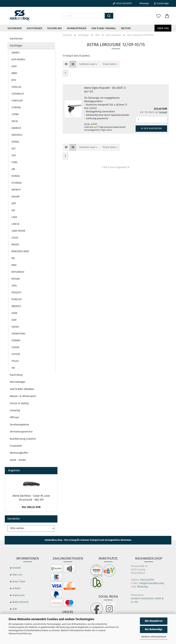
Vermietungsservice (21, 432)
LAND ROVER (18, 231)
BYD (14, 80)
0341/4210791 (147, 580)
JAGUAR (15, 197)
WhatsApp (143, 3)
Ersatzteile (16, 446)
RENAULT (16, 306)
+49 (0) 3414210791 (122, 3)
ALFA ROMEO (18, 60)
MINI (14, 265)
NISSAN (16, 279)
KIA (13, 210)
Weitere (126, 28)
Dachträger (34, 28)
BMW (14, 73)
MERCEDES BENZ (20, 251)
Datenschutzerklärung (20, 633)
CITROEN (16, 108)
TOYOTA (16, 354)
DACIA (15, 121)
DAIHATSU (17, 135)
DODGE (15, 142)
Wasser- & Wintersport (23, 396)
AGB (15, 609)
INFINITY (16, 190)
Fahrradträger (77, 28)
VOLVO (15, 361)
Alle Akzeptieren (154, 621)
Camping (15, 410)
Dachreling (54, 28)
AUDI (14, 66)
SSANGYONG (18, 334)
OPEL (14, 286)
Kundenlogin (161, 3)
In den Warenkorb (151, 128)
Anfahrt (16, 588)
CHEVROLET (18, 94)
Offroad (14, 417)
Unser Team (19, 582)
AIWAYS (16, 53)
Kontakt (17, 568)
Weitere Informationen (154, 637)
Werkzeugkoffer (19, 453)
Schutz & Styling (19, 403)
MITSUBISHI (18, 272)
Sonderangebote (19, 425)
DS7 (13, 149)
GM (13, 169)
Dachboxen (15, 28)
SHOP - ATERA (18, 460)
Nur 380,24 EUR (31, 507)
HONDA (16, 176)
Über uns (163, 28)
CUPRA (15, 114)
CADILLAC (17, 87)
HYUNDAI (16, 183)
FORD (14, 162)
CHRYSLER (17, 101)
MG (13, 258)
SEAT (14, 320)
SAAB (14, 313)
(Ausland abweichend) (115, 127)
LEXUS (15, 238)
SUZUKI (15, 347)
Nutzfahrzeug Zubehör (23, 439)
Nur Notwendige (154, 629)
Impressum (18, 595)
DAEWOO (16, 128)
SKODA (15, 327)
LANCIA (15, 224)
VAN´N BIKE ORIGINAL (104, 28)
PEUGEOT (16, 293)
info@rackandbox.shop (152, 583)
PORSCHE (17, 299)
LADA (14, 217)
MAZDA (15, 245)
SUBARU (16, 341)
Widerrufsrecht (20, 602)
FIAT (14, 155)
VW (13, 368)
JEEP (14, 203)
